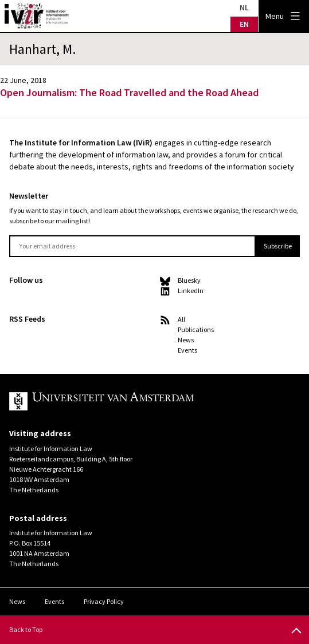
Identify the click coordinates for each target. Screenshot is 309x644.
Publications (196, 329)
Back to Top (26, 629)
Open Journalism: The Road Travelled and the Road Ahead (129, 92)
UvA (142, 401)
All (181, 319)
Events (187, 350)
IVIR (37, 16)
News (186, 340)
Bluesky (189, 280)
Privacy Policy (104, 601)
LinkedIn (191, 291)
